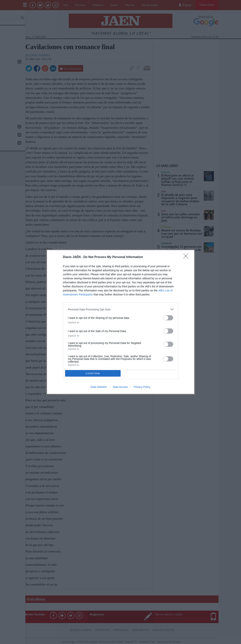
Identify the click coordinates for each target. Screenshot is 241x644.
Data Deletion (99, 387)
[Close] (187, 257)
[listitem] (121, 309)
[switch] (168, 318)
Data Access (120, 387)
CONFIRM (93, 373)
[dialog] (121, 322)
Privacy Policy (142, 387)
